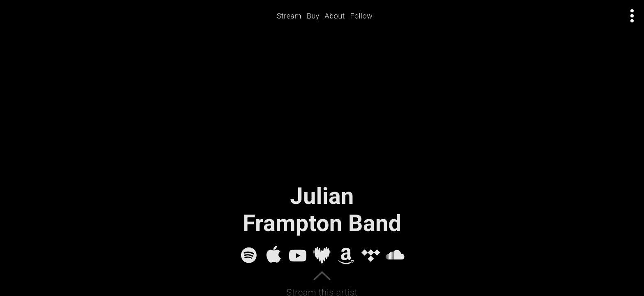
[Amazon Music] (346, 255)
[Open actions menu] (632, 16)
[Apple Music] (274, 255)
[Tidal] (371, 255)
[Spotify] (249, 255)
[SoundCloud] (395, 255)
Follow (362, 16)
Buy (313, 16)
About (335, 16)
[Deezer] (322, 255)
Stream (289, 16)
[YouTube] (298, 255)
